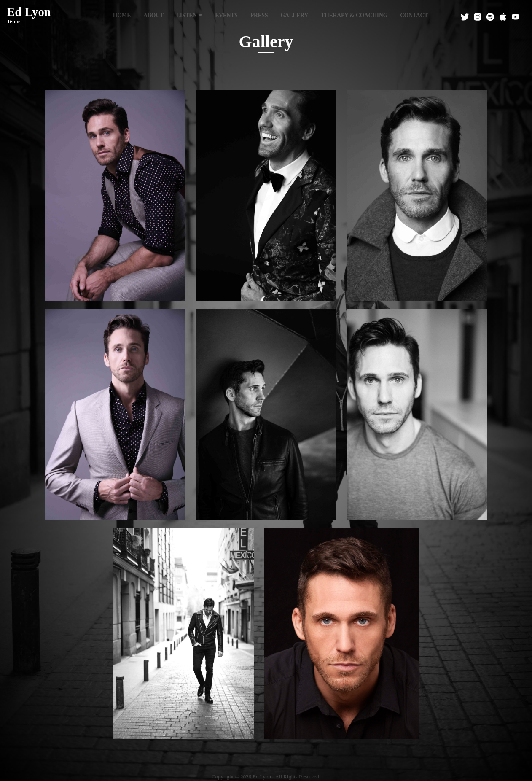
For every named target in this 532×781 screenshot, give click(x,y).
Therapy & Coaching (354, 15)
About (153, 15)
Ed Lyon (29, 15)
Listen (189, 15)
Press (259, 15)
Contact (414, 15)
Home (122, 15)
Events (226, 15)
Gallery (294, 15)
